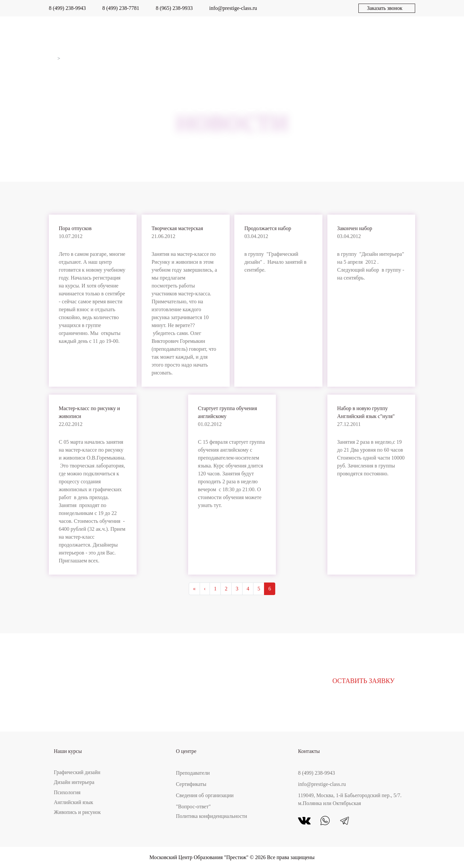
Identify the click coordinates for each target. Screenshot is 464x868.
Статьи (357, 33)
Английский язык (73, 802)
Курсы (68, 33)
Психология (67, 792)
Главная (52, 58)
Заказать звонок (385, 8)
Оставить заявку (363, 681)
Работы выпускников (173, 33)
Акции (274, 33)
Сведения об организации (205, 795)
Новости (315, 33)
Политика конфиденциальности (212, 816)
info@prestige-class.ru (233, 8)
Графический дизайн (77, 772)
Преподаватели (193, 773)
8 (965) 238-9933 (174, 8)
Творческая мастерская (177, 228)
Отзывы (234, 33)
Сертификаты (191, 784)
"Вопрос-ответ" (193, 807)
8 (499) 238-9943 (67, 8)
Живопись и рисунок (77, 812)
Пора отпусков (75, 228)
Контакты (401, 33)
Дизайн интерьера (74, 782)
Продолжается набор (268, 228)
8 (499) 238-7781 (121, 8)
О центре (109, 33)
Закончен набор (355, 228)
